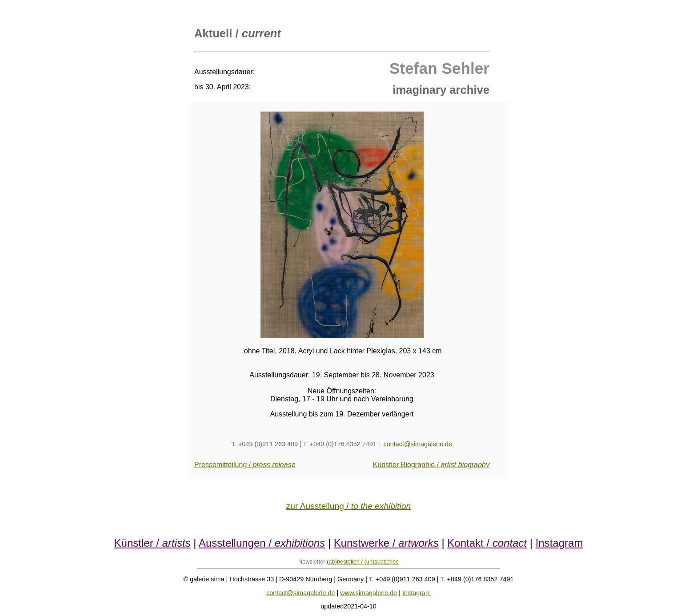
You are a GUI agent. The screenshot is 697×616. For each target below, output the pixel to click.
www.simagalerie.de (369, 593)
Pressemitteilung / (245, 465)
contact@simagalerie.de (418, 444)
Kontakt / (487, 543)
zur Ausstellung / (349, 506)
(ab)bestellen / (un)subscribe (363, 562)
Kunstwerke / (386, 543)
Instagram (559, 543)
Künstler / (152, 543)
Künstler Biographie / (431, 465)
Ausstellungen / (262, 543)
